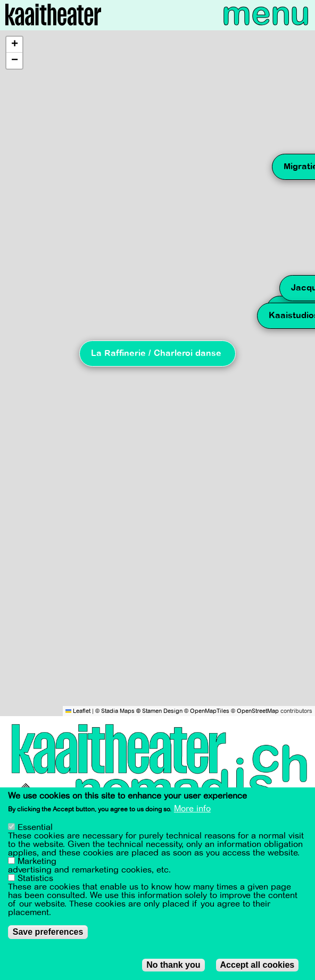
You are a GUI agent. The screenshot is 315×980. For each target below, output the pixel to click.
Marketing (37, 861)
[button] (14, 45)
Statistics (35, 878)
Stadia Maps (118, 711)
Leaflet (78, 711)
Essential (35, 827)
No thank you (173, 965)
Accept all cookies (258, 965)
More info (192, 809)
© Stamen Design (159, 711)
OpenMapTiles (210, 711)
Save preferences (48, 932)
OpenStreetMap (258, 711)
